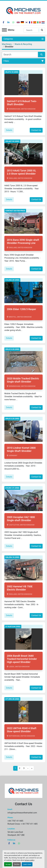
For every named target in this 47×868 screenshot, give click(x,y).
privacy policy (30, 860)
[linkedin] (8, 22)
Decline (17, 864)
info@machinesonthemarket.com (22, 813)
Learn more (27, 864)
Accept (8, 864)
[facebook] (3, 22)
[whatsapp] (13, 22)
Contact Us (36, 130)
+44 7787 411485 (15, 821)
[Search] (32, 30)
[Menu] (4, 30)
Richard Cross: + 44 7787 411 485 (22, 824)
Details (9, 130)
